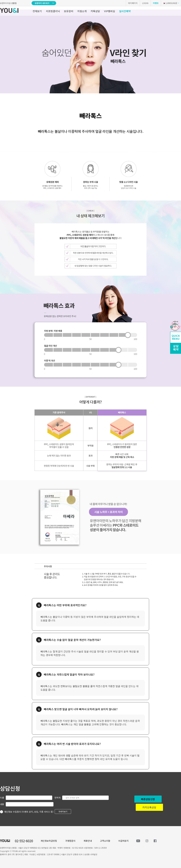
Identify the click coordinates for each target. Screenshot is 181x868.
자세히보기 (63, 811)
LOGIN (145, 3)
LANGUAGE (170, 3)
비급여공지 (124, 841)
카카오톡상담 (149, 807)
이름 (2, 798)
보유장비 (69, 11)
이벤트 (156, 3)
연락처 (57, 798)
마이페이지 (133, 3)
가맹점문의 (70, 841)
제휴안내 (88, 841)
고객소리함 (105, 841)
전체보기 (37, 11)
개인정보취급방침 (49, 841)
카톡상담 (95, 11)
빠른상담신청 (148, 799)
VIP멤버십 (110, 11)
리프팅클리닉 (53, 11)
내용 (2, 804)
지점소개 (82, 11)
